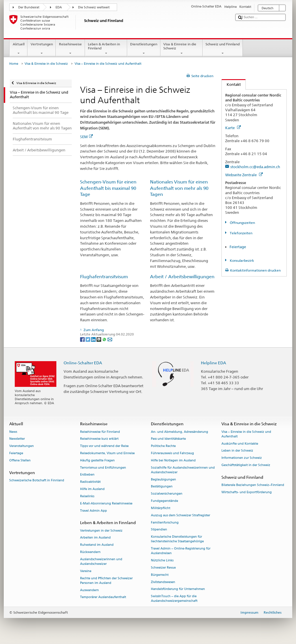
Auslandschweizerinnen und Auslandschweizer (101, 562)
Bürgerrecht (160, 575)
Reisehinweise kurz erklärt (99, 439)
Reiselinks (87, 496)
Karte (233, 128)
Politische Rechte (163, 446)
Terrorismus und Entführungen (103, 468)
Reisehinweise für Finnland (100, 432)
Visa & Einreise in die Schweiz (182, 49)
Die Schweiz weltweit (94, 7)
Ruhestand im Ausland (97, 545)
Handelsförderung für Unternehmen (178, 589)
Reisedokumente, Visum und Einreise (107, 453)
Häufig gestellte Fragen (97, 460)
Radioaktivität (90, 482)
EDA (59, 7)
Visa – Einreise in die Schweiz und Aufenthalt (246, 434)
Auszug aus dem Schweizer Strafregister (181, 515)
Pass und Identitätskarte (168, 439)
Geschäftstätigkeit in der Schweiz (246, 465)
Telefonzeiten (241, 233)
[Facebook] (83, 339)
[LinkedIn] (94, 339)
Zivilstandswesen (163, 582)
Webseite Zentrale (244, 175)
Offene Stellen (20, 460)
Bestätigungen (162, 487)
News (13, 432)
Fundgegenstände (164, 501)
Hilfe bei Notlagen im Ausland (173, 460)
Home (14, 64)
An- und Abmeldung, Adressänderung (180, 432)
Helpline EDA (213, 363)
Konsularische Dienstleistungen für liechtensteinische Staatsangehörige (177, 539)
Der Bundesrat (29, 7)
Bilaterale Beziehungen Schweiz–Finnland (253, 485)
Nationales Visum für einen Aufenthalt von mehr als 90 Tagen (179, 188)
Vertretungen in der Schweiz (101, 531)
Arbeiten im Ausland (95, 538)
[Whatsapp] (105, 339)
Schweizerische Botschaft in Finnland (37, 480)
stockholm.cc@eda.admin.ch (255, 167)
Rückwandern (90, 552)
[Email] (110, 339)
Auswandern (89, 590)
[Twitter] (88, 339)
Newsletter (17, 439)
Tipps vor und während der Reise (104, 446)
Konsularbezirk (242, 260)
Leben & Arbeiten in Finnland (106, 49)
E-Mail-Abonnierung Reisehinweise (106, 503)
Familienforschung (165, 523)
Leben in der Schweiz (237, 451)
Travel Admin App (94, 511)
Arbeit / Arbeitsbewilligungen (182, 277)
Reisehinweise (70, 49)
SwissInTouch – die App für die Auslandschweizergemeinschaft (174, 599)
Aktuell (18, 49)
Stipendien (159, 530)
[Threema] (99, 339)
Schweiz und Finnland (223, 49)
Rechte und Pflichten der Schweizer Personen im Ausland (106, 581)
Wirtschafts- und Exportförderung (247, 492)
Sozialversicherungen (167, 494)
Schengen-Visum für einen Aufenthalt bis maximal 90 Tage (108, 188)
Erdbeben (87, 475)
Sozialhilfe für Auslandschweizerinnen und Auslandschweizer (183, 470)
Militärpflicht (161, 508)
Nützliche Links (162, 561)
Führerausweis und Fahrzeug (172, 453)
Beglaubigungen (163, 479)
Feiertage (238, 247)
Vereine (86, 571)
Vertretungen (42, 49)
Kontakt (231, 84)
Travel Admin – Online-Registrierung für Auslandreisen (181, 551)
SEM (86, 137)
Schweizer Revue (163, 568)
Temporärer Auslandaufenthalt (103, 597)
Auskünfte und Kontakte (240, 444)
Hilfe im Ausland (92, 489)
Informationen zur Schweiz (242, 458)
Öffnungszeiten (242, 223)
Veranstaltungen (22, 446)
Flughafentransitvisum (104, 277)
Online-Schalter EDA (83, 363)
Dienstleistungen (144, 49)
